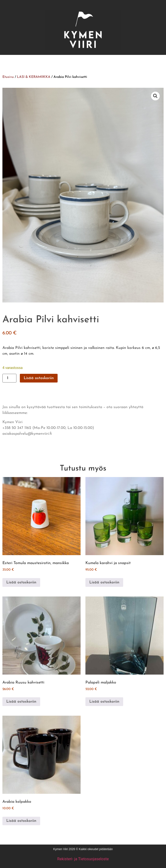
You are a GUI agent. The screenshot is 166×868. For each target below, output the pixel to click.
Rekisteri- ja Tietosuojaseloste (83, 859)
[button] (155, 96)
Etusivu (8, 77)
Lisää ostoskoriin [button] (21, 582)
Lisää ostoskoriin (39, 378)
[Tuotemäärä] (9, 378)
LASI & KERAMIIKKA (34, 77)
